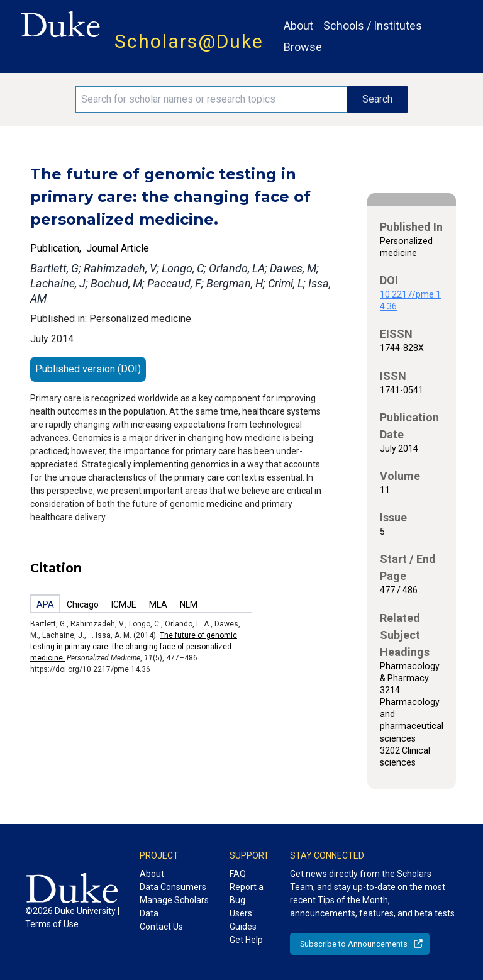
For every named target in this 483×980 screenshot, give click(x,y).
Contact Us (161, 927)
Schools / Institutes (373, 25)
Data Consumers (173, 887)
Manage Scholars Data (174, 907)
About (298, 25)
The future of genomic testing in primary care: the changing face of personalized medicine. (134, 647)
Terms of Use (52, 924)
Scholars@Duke (189, 41)
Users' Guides (243, 920)
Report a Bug (247, 894)
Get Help (246, 940)
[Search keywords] (211, 99)
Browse (303, 47)
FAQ (238, 874)
